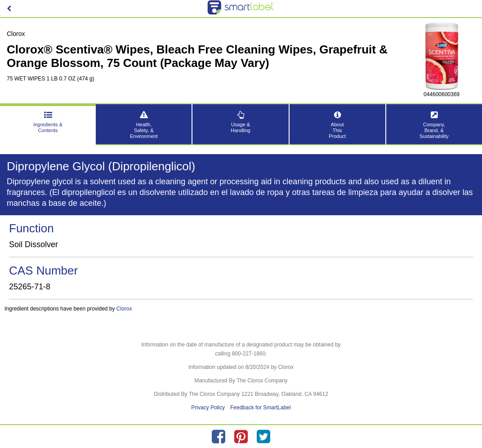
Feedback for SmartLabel (261, 408)
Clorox (124, 309)
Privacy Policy (208, 408)
